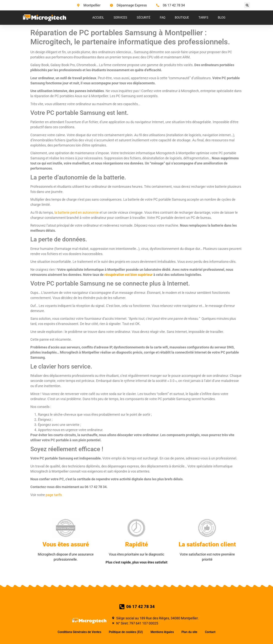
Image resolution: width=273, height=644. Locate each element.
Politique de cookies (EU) (126, 632)
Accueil (98, 18)
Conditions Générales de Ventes (79, 632)
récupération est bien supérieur (129, 275)
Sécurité (144, 18)
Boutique (182, 18)
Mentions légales (162, 632)
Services (120, 18)
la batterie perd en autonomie (77, 212)
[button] (247, 5)
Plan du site (189, 632)
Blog (222, 18)
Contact (210, 632)
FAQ (163, 18)
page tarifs (54, 495)
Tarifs (203, 18)
